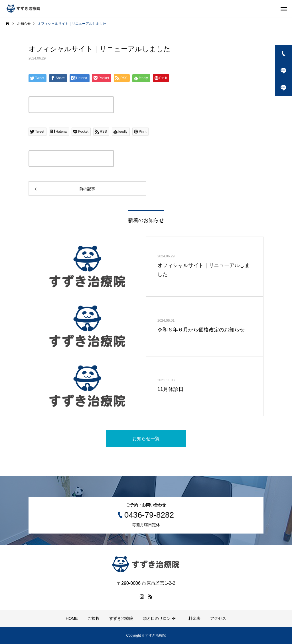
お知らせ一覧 (146, 439)
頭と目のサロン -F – (161, 618)
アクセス (218, 618)
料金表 (194, 618)
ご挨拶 (94, 618)
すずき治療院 (121, 618)
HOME (72, 618)
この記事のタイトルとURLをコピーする (71, 105)
